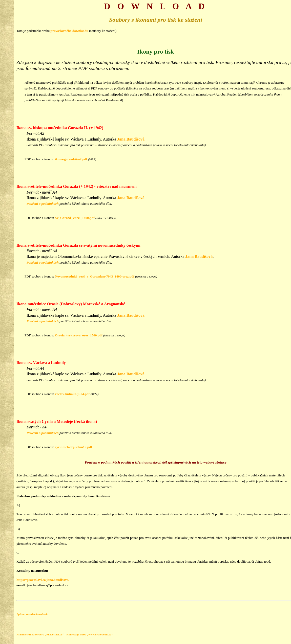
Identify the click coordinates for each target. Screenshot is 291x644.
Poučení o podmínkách (43, 204)
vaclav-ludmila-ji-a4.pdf (72, 394)
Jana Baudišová (131, 139)
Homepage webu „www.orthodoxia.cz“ (89, 634)
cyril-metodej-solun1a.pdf (74, 447)
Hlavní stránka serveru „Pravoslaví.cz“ (40, 634)
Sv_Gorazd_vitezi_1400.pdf (75, 218)
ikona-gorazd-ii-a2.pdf (71, 159)
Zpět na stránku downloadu (32, 614)
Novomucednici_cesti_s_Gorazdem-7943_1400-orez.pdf (95, 276)
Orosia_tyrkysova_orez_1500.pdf (79, 335)
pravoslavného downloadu (69, 31)
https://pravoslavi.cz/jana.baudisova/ (43, 580)
